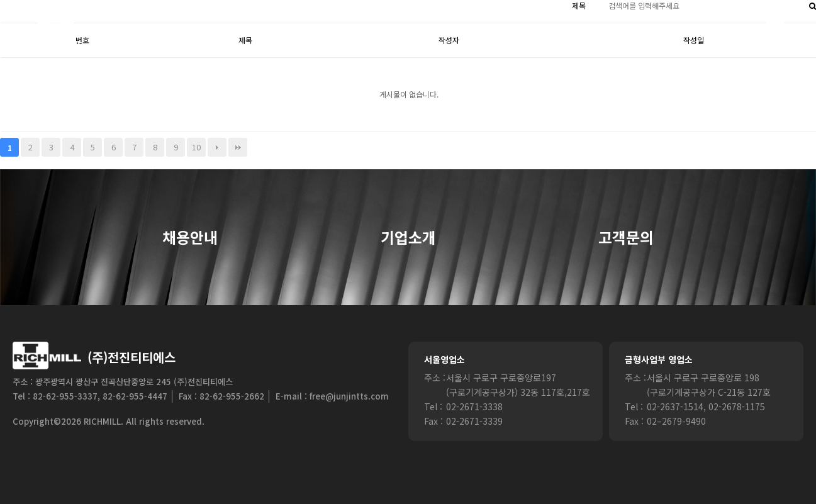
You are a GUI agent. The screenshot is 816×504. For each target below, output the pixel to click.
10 (196, 147)
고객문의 (626, 238)
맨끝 (238, 147)
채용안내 (190, 238)
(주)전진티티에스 (131, 357)
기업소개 (408, 238)
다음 (217, 147)
